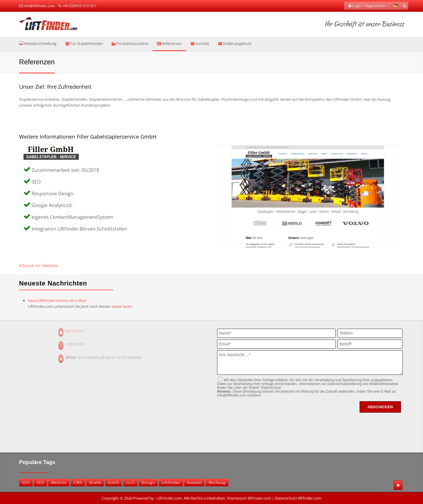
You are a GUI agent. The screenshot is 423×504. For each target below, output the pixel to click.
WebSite (59, 482)
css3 (130, 482)
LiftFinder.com (169, 498)
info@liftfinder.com (39, 6)
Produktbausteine (130, 43)
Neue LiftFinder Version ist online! (57, 300)
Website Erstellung (38, 43)
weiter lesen (122, 306)
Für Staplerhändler (84, 43)
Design (148, 482)
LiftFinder (171, 482)
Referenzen (169, 43)
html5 (114, 482)
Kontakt (200, 43)
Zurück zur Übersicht (39, 266)
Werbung (217, 482)
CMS (78, 482)
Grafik (95, 482)
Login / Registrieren (367, 6)
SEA (40, 482)
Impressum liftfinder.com (249, 498)
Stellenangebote (235, 43)
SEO (26, 482)
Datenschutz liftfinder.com (298, 498)
